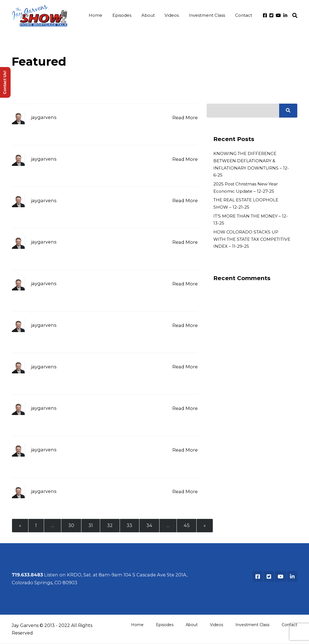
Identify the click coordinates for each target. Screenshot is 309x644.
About (149, 15)
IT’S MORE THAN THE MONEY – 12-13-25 (251, 220)
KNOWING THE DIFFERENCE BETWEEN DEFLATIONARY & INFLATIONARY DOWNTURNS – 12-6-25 (251, 164)
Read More (185, 118)
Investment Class (207, 15)
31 (91, 526)
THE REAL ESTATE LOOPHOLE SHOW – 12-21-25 (246, 204)
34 (150, 526)
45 (187, 526)
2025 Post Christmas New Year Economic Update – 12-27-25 (246, 188)
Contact (244, 15)
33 (130, 526)
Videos (173, 15)
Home (98, 15)
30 (72, 526)
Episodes (124, 15)
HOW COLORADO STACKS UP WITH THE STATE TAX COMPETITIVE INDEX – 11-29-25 (252, 239)
